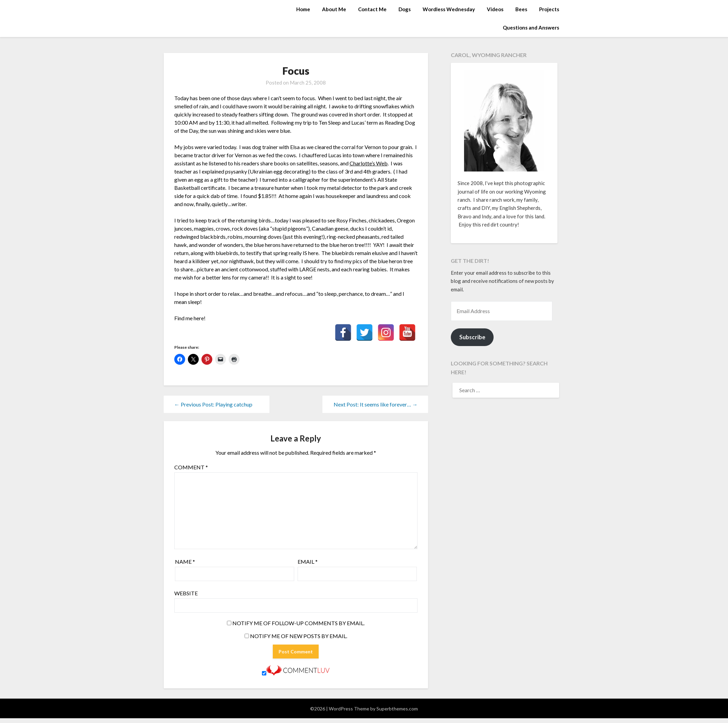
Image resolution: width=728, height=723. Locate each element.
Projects (549, 9)
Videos (495, 9)
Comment (191, 467)
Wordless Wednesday (449, 9)
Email (308, 562)
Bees (521, 9)
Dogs (405, 9)
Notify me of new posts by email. (299, 636)
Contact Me (372, 9)
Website (186, 593)
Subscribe (472, 337)
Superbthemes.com (397, 709)
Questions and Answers (531, 28)
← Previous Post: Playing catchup (213, 404)
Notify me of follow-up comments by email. (298, 623)
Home (303, 9)
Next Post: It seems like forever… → (376, 404)
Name (185, 562)
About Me (334, 9)
